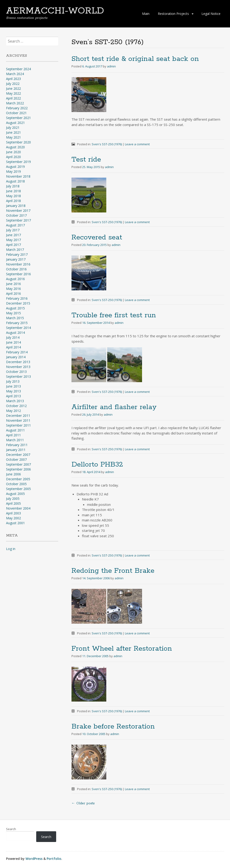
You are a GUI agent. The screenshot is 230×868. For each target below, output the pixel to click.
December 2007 (18, 455)
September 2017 (18, 220)
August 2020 (15, 147)
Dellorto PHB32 (97, 465)
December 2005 (18, 479)
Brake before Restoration (113, 727)
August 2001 (15, 523)
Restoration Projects (173, 14)
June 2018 (13, 191)
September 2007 (18, 464)
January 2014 (16, 357)
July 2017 (13, 230)
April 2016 (13, 293)
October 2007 (16, 459)
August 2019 (15, 167)
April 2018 (13, 201)
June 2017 (13, 235)
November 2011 (18, 420)
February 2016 (17, 298)
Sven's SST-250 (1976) (107, 144)
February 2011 (17, 445)
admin (111, 66)
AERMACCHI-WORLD (55, 11)
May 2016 (13, 289)
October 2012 (16, 406)
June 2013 (13, 386)
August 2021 (15, 123)
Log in (11, 549)
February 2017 (17, 254)
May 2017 (13, 240)
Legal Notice (211, 14)
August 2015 (15, 308)
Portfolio (54, 859)
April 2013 (13, 396)
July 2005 (13, 499)
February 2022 (17, 108)
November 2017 (18, 210)
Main (146, 14)
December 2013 (18, 362)
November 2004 (18, 508)
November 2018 (18, 176)
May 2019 (13, 171)
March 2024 (15, 74)
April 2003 (13, 513)
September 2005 (18, 489)
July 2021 (13, 128)
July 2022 (13, 84)
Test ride (86, 160)
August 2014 (15, 333)
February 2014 (17, 352)
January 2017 (16, 259)
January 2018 (16, 206)
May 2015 (13, 313)
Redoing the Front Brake (113, 571)
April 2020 (13, 157)
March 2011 (15, 440)
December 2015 (18, 303)
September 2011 (18, 425)
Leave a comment (137, 144)
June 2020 (13, 152)
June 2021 (13, 132)
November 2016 (18, 264)
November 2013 (18, 367)
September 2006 (18, 469)
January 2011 (16, 450)
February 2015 (17, 323)
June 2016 (13, 284)
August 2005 (15, 494)
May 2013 (13, 391)
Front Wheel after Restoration (122, 649)
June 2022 (13, 88)
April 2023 (13, 79)
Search (11, 829)
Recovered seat (97, 237)
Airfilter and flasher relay (114, 407)
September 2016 (18, 274)
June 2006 (13, 474)
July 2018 (13, 186)
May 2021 (13, 137)
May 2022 (13, 93)
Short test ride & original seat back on (135, 59)
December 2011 (18, 416)
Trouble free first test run (114, 315)
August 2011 (15, 430)
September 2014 (18, 328)
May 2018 (13, 196)
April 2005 (13, 503)
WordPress (34, 859)
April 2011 (13, 435)
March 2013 (15, 401)
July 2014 (13, 337)
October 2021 (16, 113)
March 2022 (15, 103)
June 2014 (13, 342)
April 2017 (13, 245)
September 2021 (18, 118)
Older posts (83, 803)
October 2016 (16, 269)
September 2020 (18, 142)
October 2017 (16, 215)
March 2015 (15, 318)
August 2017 (15, 225)
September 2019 (18, 162)
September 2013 (18, 376)
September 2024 (18, 69)
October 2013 (16, 372)
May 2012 (13, 411)
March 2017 (15, 250)
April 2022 (13, 98)
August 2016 (15, 279)
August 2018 (15, 181)
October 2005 (16, 484)
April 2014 (13, 347)
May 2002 (13, 518)
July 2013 (13, 381)
